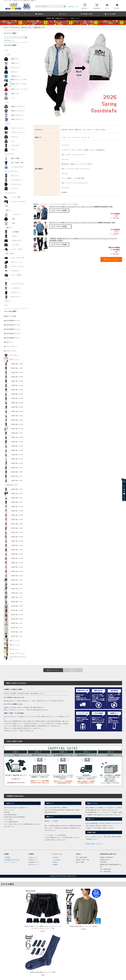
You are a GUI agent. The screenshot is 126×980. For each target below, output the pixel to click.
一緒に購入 (115, 218)
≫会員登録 (55, 857)
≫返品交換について (33, 862)
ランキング (69, 204)
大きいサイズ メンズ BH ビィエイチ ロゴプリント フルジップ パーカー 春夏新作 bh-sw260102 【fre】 (81, 207)
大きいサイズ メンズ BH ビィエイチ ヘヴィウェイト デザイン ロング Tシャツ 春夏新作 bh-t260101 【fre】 (82, 222)
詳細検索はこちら (73, 6)
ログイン (107, 6)
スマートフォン (53, 670)
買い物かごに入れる (111, 259)
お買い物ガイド (85, 6)
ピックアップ (52, 204)
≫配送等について (33, 860)
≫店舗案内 (55, 865)
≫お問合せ (55, 862)
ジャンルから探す (10, 311)
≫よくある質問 (56, 860)
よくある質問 (110, 14)
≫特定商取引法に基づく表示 (12, 860)
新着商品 (39, 14)
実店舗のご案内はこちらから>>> (94, 844)
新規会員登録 (97, 6)
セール (63, 14)
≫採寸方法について (33, 865)
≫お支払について (33, 857)
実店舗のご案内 (87, 14)
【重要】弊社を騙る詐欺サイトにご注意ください (63, 18)
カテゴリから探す (10, 45)
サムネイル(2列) (61, 204)
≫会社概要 (7, 857)
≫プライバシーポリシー (10, 862)
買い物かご (117, 6)
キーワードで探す (10, 33)
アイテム (19, 14)
